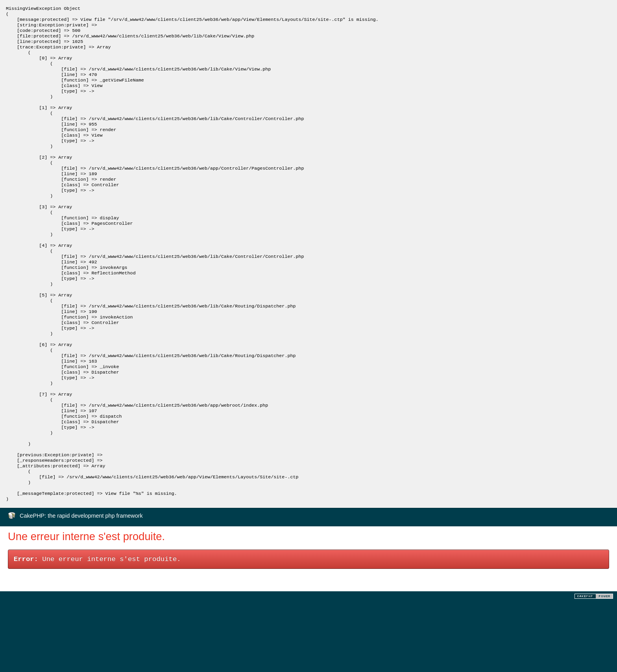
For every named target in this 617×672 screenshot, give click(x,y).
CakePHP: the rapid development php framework (81, 587)
